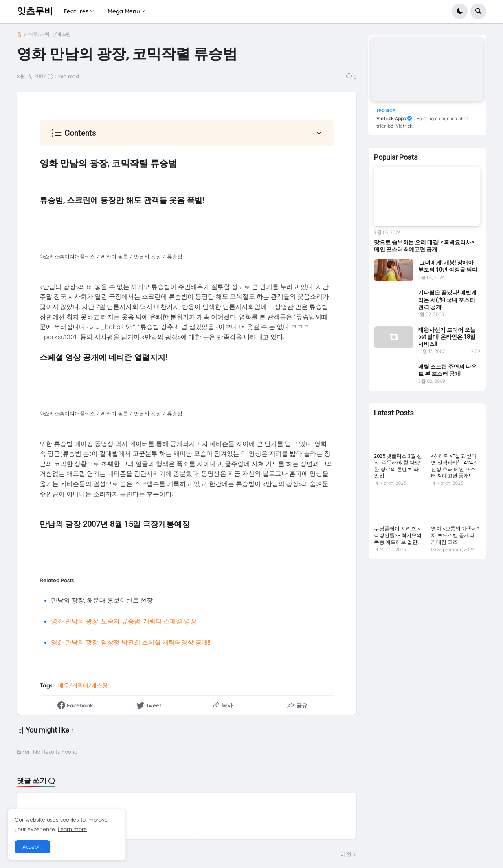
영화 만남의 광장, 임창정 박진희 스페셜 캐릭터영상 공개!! (131, 642)
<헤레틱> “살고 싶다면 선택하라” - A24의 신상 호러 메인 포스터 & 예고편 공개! (454, 466)
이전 (346, 854)
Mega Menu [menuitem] (124, 11)
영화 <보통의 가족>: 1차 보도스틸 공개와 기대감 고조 (455, 535)
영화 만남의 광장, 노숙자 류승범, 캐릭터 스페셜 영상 (124, 621)
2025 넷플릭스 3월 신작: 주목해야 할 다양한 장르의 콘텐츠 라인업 (398, 466)
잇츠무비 (35, 11)
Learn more (72, 829)
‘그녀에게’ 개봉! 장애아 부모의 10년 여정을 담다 (448, 266)
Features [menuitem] (76, 11)
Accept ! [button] (32, 847)
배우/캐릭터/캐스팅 (50, 34)
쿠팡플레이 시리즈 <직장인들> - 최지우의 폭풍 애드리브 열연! (398, 535)
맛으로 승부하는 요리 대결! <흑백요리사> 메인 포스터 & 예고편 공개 (424, 246)
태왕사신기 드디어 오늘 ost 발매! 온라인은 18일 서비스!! (447, 337)
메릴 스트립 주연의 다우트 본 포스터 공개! (447, 370)
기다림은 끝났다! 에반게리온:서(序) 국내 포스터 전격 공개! (447, 300)
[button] (460, 11)
